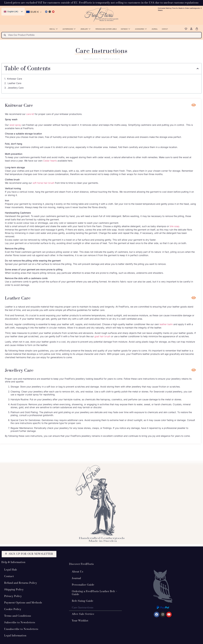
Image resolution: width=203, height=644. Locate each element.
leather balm (166, 324)
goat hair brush (102, 336)
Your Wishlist (80, 621)
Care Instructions (83, 608)
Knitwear (125, 29)
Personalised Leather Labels (106, 29)
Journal (155, 29)
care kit (30, 114)
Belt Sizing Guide (83, 601)
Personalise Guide (83, 585)
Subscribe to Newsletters (20, 622)
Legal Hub (11, 570)
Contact (165, 29)
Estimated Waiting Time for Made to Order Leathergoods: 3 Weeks (180, 9)
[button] (198, 69)
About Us (78, 572)
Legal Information (15, 636)
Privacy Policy (13, 596)
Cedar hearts (50, 161)
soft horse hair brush (43, 183)
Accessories (141, 29)
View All (53, 29)
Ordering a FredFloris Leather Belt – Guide (95, 593)
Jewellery (85, 29)
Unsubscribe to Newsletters (21, 629)
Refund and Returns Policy (21, 583)
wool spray (15, 125)
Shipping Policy (14, 590)
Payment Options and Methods (23, 603)
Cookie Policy (13, 609)
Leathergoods (69, 29)
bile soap (175, 226)
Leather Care (14, 83)
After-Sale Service (83, 614)
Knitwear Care (15, 79)
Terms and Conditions (18, 616)
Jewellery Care (16, 88)
